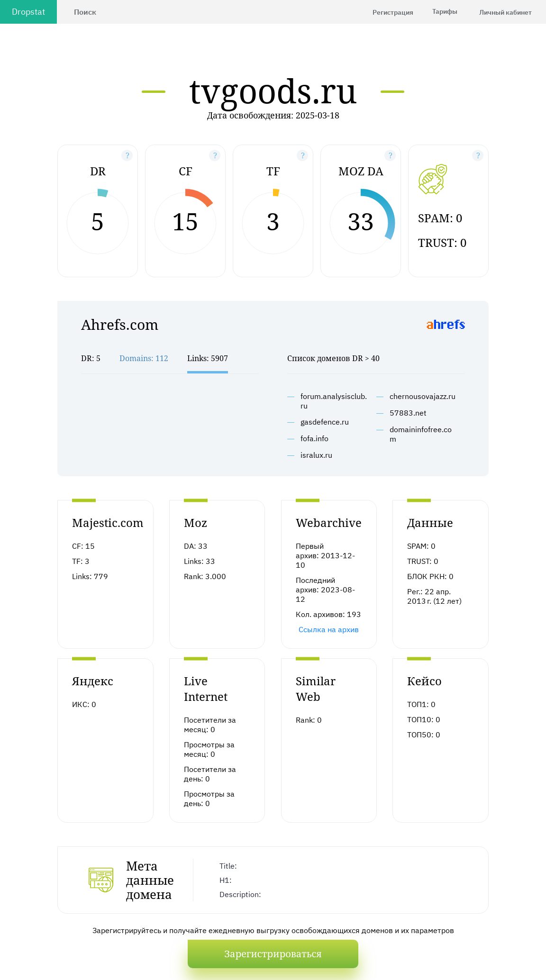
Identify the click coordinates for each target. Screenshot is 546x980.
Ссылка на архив (329, 629)
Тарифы (445, 11)
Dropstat (28, 12)
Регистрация (393, 12)
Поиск (85, 12)
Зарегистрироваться (273, 954)
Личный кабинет (505, 12)
